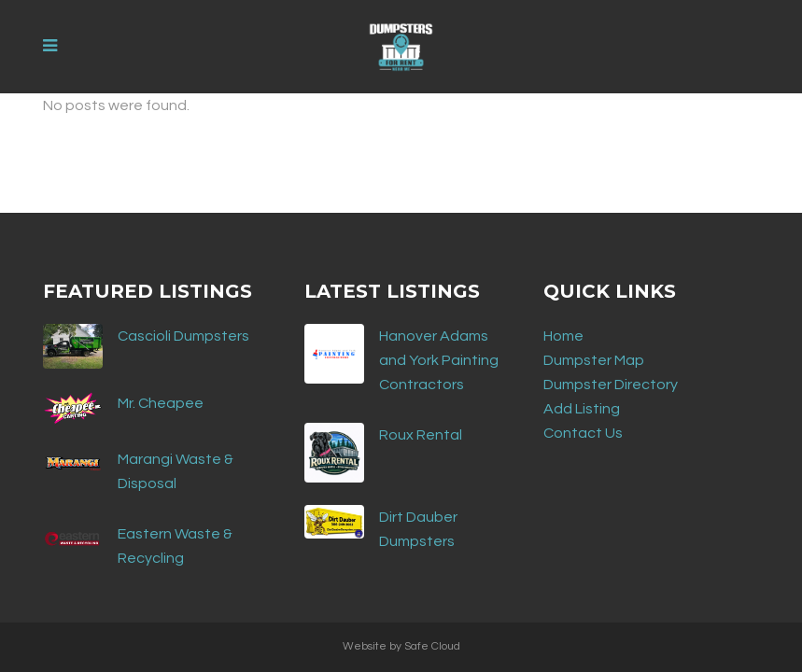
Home (563, 336)
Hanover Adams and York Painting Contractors (439, 360)
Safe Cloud (432, 646)
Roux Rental (421, 435)
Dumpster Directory (611, 385)
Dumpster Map (594, 360)
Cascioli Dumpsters (183, 336)
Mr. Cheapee (161, 403)
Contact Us (583, 433)
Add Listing (582, 409)
